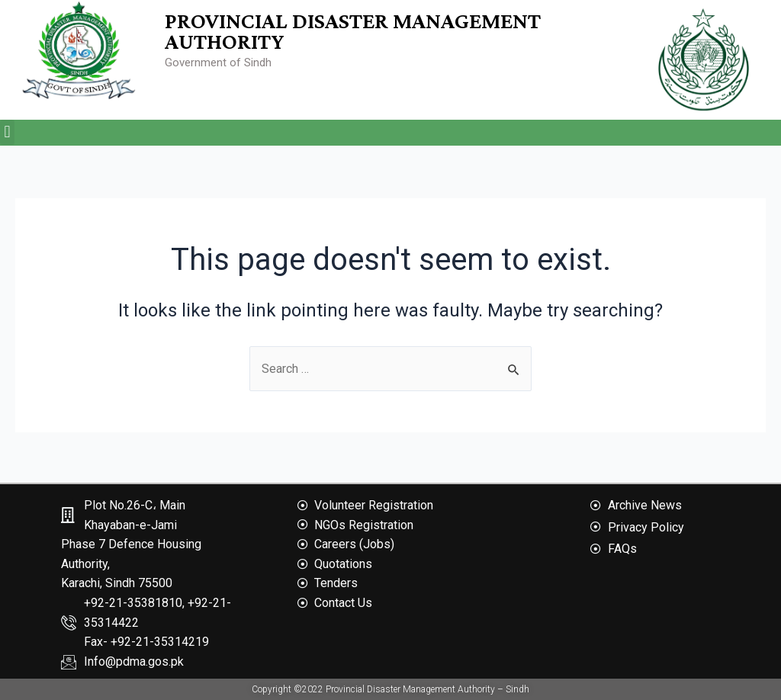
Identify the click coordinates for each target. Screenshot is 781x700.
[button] (7, 132)
